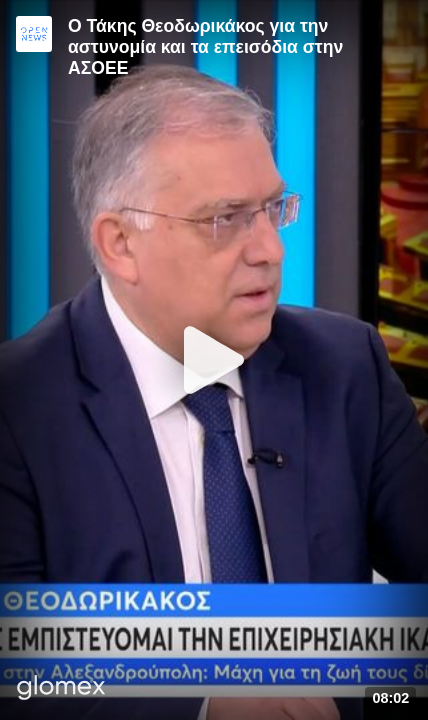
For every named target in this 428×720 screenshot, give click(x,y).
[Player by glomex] (61, 689)
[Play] (214, 360)
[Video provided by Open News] (34, 34)
